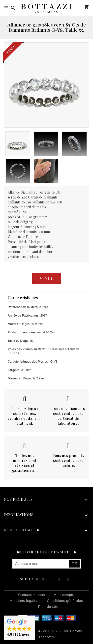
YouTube (60, 580)
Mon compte (79, 7)
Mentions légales (24, 601)
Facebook (51, 580)
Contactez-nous (31, 595)
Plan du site (48, 607)
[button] (19, 628)
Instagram (68, 580)
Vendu (47, 278)
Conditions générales (65, 601)
